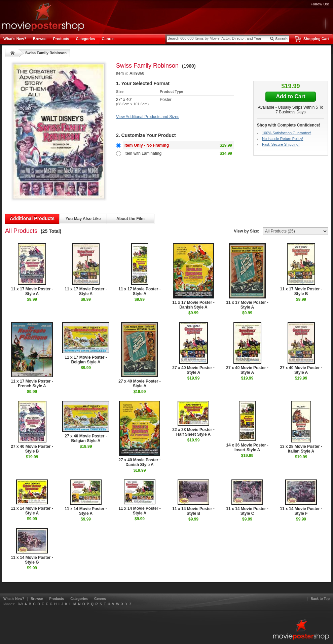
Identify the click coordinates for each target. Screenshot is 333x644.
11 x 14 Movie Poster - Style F (301, 498)
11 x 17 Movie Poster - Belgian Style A (86, 343)
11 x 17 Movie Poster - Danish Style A (193, 276)
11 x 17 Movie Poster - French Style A (32, 355)
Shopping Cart (316, 39)
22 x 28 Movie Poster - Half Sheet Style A (193, 419)
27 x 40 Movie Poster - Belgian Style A (86, 422)
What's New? (15, 39)
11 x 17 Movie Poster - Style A (32, 270)
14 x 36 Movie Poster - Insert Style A (247, 426)
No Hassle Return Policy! (283, 139)
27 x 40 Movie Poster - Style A (139, 355)
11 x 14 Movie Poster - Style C (247, 498)
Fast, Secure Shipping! (281, 144)
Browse (40, 39)
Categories (85, 39)
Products (61, 39)
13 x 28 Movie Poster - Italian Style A (301, 427)
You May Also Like (83, 219)
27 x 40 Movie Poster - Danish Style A (139, 434)
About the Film (131, 219)
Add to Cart (290, 96)
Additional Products (32, 218)
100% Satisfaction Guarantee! (287, 133)
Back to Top (320, 599)
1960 (189, 66)
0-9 (20, 604)
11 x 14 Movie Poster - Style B (193, 498)
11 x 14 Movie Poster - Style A (32, 497)
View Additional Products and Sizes (148, 117)
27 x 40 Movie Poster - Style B (32, 427)
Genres (108, 39)
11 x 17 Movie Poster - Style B (301, 270)
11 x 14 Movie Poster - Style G (32, 546)
